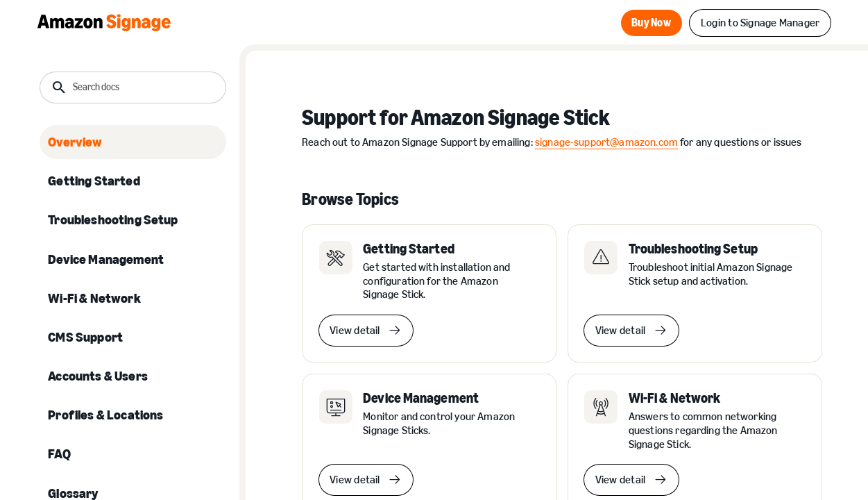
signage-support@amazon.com (606, 142)
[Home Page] (104, 23)
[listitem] (133, 142)
